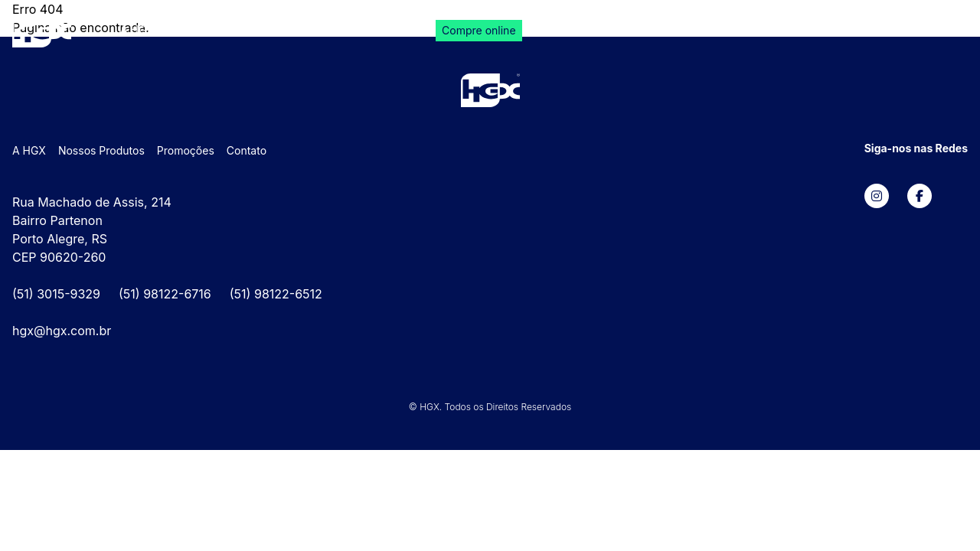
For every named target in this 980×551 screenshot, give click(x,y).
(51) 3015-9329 (56, 294)
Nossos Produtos (222, 29)
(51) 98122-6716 (165, 294)
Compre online (479, 30)
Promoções (318, 29)
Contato (391, 29)
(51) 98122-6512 (276, 294)
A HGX (137, 29)
